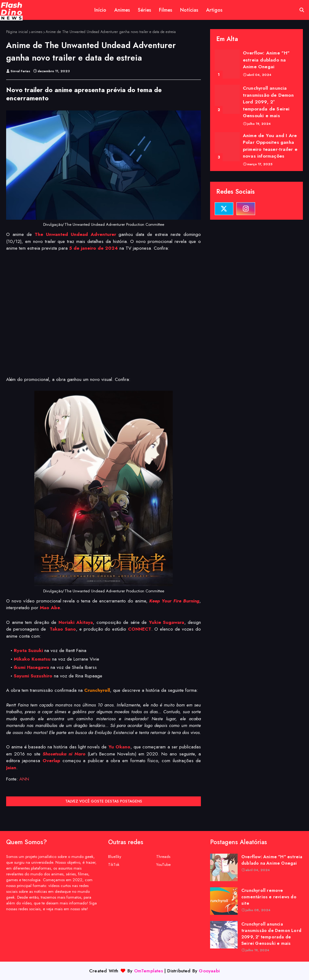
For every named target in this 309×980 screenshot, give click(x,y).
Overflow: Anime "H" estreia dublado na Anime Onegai (266, 60)
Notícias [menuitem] (189, 10)
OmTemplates (149, 971)
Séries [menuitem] (144, 10)
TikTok (114, 864)
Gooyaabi (209, 971)
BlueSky (115, 857)
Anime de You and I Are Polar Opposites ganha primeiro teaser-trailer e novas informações (270, 146)
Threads (163, 857)
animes (37, 32)
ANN (24, 779)
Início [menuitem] (100, 10)
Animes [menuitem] (122, 10)
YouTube (163, 864)
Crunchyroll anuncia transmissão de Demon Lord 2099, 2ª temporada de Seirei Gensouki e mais (268, 102)
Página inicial (17, 32)
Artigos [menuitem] (214, 10)
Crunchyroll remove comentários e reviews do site (269, 897)
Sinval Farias (20, 71)
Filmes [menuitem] (166, 10)
